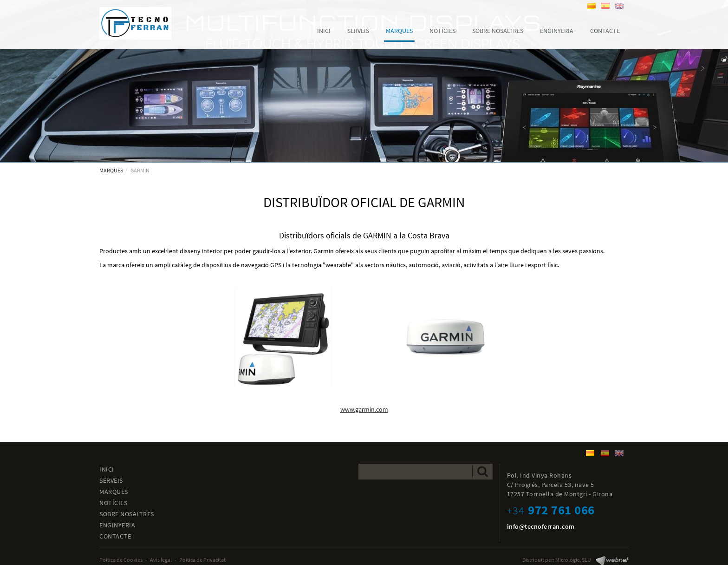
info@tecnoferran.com (541, 526)
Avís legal (161, 560)
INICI (107, 469)
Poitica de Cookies (121, 560)
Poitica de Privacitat (202, 560)
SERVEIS (111, 480)
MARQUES (111, 170)
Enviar (483, 471)
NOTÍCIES (113, 503)
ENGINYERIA (117, 525)
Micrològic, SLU (573, 560)
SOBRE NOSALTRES (127, 514)
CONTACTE (115, 536)
